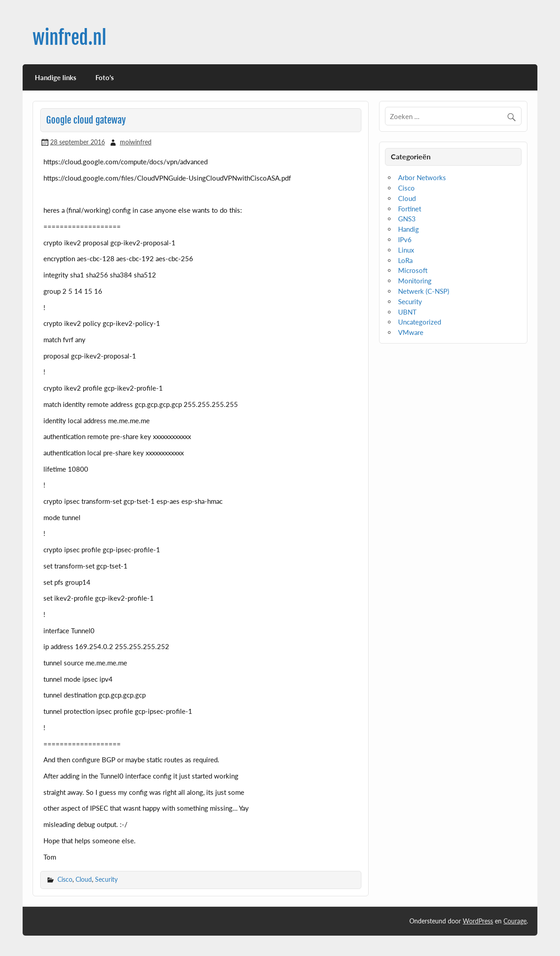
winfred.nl (69, 38)
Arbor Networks (422, 177)
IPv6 (405, 239)
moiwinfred (136, 142)
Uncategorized (420, 322)
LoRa (405, 260)
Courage (515, 921)
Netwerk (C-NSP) (424, 291)
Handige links (56, 77)
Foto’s (105, 77)
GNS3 (407, 219)
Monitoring (415, 281)
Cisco (65, 879)
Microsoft (413, 270)
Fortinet (410, 209)
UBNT (407, 312)
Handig (408, 229)
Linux (406, 250)
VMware (411, 332)
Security (106, 879)
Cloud (84, 879)
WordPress (478, 921)
